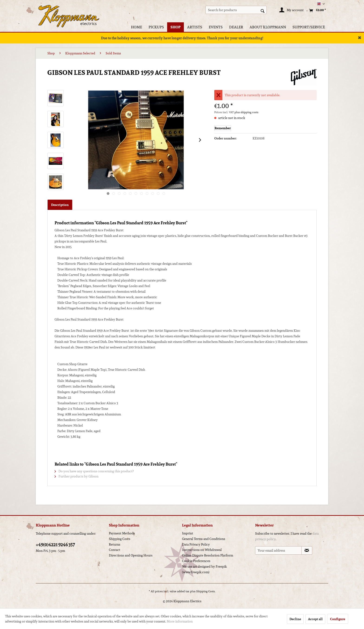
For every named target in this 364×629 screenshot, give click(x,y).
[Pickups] (156, 27)
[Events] (216, 27)
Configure (338, 619)
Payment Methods (122, 533)
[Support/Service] (309, 27)
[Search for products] (236, 10)
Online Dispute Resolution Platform (208, 555)
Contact (115, 550)
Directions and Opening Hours (131, 555)
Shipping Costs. (206, 591)
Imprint (188, 533)
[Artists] (195, 27)
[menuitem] (236, 10)
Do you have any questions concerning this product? (94, 471)
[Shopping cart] (316, 10)
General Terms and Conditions (204, 539)
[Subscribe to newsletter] (307, 550)
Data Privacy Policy (196, 544)
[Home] (136, 27)
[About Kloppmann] (268, 27)
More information (180, 621)
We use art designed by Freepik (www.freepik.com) (204, 569)
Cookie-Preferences (196, 561)
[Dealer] (236, 27)
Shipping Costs (120, 539)
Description (60, 205)
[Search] (263, 10)
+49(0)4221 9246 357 (55, 545)
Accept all (315, 619)
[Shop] (175, 27)
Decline (295, 619)
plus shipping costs (246, 112)
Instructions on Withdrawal (202, 550)
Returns (115, 544)
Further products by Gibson (76, 476)
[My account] (292, 10)
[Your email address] (278, 550)
